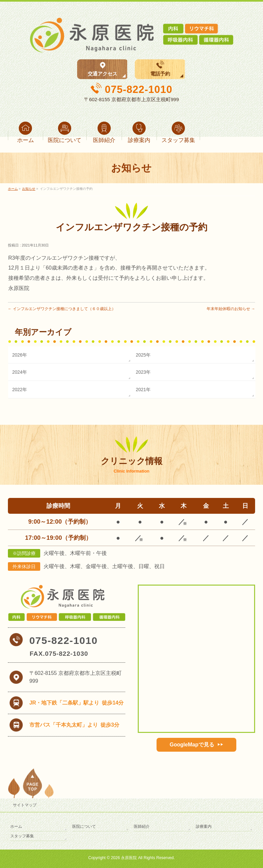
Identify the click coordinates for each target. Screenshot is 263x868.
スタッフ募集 (22, 836)
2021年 (143, 390)
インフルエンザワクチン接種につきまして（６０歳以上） (62, 309)
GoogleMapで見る (192, 745)
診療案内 (204, 826)
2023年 (143, 372)
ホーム (16, 826)
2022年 (20, 390)
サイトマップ (25, 805)
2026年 (20, 355)
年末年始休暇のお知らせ (231, 309)
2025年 (143, 355)
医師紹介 (142, 826)
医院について (84, 826)
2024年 (20, 372)
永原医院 (129, 858)
